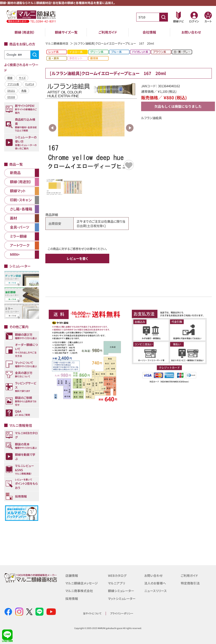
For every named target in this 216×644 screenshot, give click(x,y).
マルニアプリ (117, 583)
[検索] (21, 55)
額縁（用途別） (25, 32)
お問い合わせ (191, 32)
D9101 (11, 91)
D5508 (11, 97)
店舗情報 (72, 575)
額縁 (10, 78)
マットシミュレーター (122, 598)
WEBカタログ (117, 575)
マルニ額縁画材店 (57, 43)
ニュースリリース (155, 591)
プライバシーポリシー (122, 613)
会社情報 (149, 32)
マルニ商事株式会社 (79, 591)
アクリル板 (13, 84)
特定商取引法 (190, 583)
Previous (53, 128)
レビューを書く (77, 258)
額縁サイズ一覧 (66, 32)
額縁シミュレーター (121, 591)
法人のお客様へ (155, 583)
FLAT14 (30, 84)
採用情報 (72, 598)
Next (130, 128)
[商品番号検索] (163, 17)
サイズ (22, 78)
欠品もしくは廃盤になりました (178, 106)
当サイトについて (92, 613)
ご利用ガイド (108, 32)
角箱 (24, 91)
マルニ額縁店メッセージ (82, 583)
